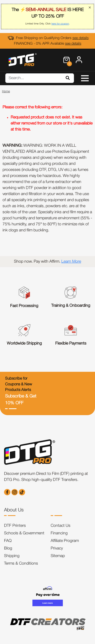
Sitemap (58, 556)
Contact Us (61, 526)
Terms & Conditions (21, 564)
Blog (8, 548)
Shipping (12, 556)
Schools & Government (24, 533)
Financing (59, 533)
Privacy (57, 548)
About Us (14, 510)
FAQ (8, 541)
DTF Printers (15, 526)
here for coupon (60, 24)
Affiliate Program (65, 541)
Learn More (71, 262)
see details (81, 38)
